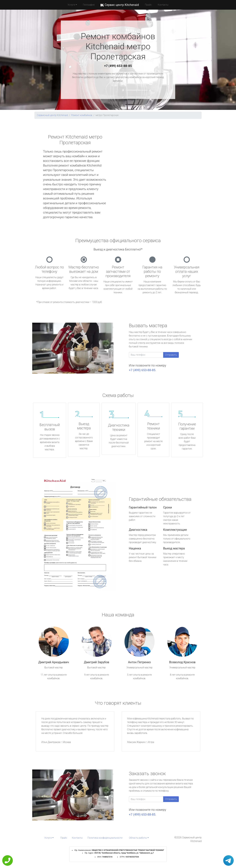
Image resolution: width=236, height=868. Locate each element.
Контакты (163, 5)
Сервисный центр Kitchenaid (52, 115)
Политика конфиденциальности (105, 838)
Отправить (171, 355)
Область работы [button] (138, 838)
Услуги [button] (71, 5)
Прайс (148, 5)
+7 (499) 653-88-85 (118, 66)
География (89, 5)
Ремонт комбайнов (82, 115)
